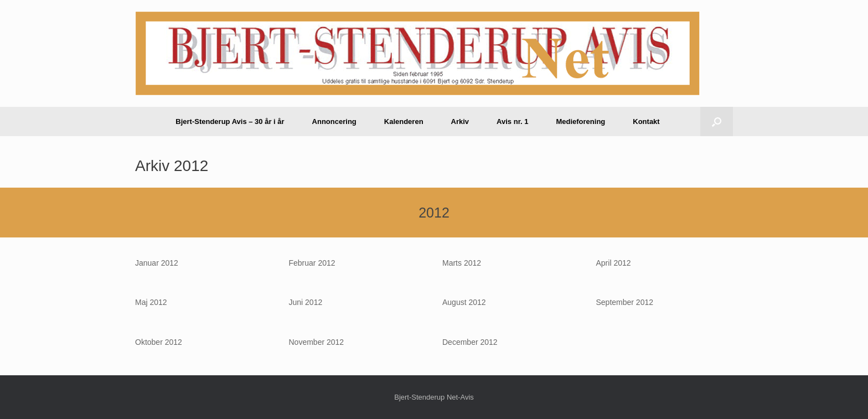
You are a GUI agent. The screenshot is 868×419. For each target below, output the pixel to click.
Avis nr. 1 (512, 121)
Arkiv (460, 121)
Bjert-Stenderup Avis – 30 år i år (230, 121)
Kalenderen (404, 121)
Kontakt (646, 121)
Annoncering (334, 121)
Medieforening (580, 121)
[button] (717, 121)
